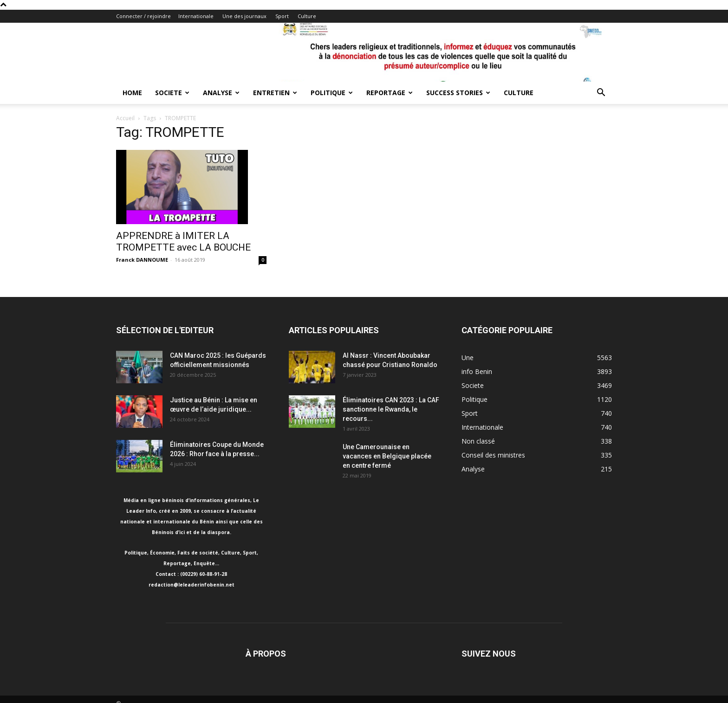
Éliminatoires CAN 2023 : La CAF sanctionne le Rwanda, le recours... (391, 409)
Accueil (125, 118)
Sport (282, 16)
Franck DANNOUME (142, 260)
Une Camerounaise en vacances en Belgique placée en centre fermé (387, 456)
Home (132, 93)
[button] (601, 94)
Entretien (275, 93)
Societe (172, 93)
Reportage (390, 93)
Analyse (221, 93)
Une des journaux (244, 16)
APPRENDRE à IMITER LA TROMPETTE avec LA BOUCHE (183, 242)
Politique (332, 93)
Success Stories (458, 93)
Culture (307, 16)
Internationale (196, 16)
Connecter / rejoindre (143, 16)
